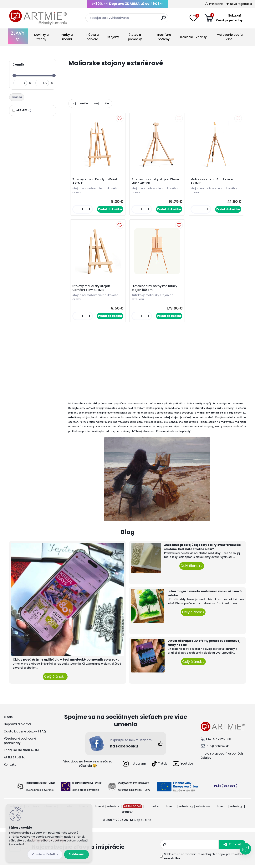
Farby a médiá (67, 37)
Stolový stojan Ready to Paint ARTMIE (95, 182)
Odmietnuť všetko (45, 854)
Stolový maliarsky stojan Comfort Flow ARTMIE (92, 290)
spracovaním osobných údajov (203, 857)
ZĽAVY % (18, 36)
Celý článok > (55, 679)
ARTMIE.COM (133, 809)
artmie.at (220, 809)
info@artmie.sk (217, 749)
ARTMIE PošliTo (15, 760)
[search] (163, 19)
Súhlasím (76, 854)
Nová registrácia (241, 4)
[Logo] (38, 17)
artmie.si (98, 809)
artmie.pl (113, 809)
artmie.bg (186, 809)
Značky (201, 37)
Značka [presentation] (17, 97)
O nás (8, 720)
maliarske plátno (125, 415)
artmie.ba (152, 809)
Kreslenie (186, 37)
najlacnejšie (80, 103)
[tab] (17, 97)
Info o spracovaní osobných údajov (222, 758)
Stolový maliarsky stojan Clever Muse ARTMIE (156, 182)
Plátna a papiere (92, 37)
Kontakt (10, 767)
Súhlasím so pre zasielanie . (204, 859)
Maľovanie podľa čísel (230, 37)
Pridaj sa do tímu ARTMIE (22, 753)
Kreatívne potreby (164, 37)
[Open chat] (245, 849)
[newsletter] (232, 847)
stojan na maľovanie (221, 425)
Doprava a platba (17, 727)
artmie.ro (169, 809)
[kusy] (83, 210)
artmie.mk (203, 809)
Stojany (113, 37)
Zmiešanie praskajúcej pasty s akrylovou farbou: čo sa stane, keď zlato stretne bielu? (202, 550)
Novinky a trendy (41, 37)
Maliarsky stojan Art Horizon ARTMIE (212, 182)
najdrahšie (102, 103)
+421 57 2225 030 (218, 742)
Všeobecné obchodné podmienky (20, 744)
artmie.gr (236, 809)
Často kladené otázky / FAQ (25, 734)
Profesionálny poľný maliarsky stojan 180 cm (155, 290)
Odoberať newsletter (96, 847)
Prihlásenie (216, 4)
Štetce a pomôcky (135, 37)
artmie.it (128, 815)
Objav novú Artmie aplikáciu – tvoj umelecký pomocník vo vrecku (66, 662)
